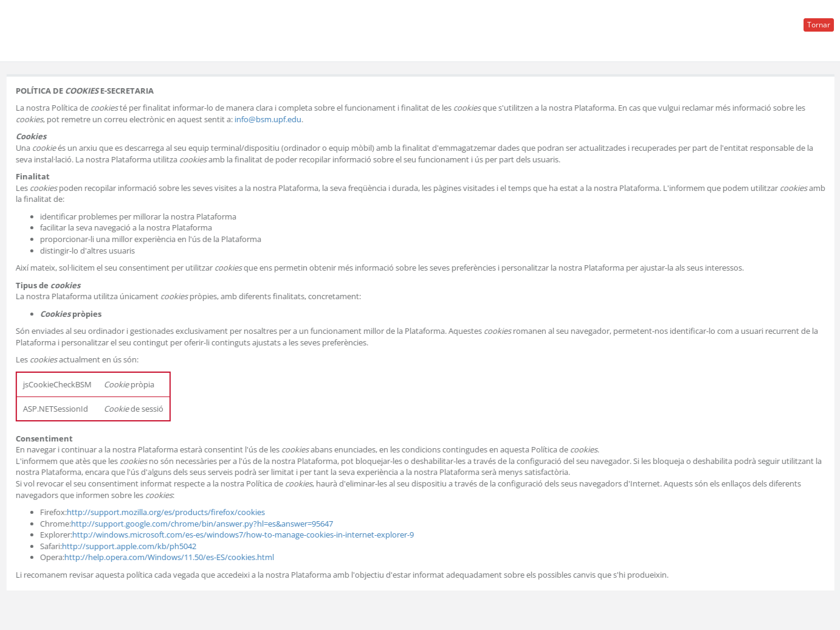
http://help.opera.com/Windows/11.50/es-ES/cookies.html (170, 557)
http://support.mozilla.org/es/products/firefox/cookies (167, 512)
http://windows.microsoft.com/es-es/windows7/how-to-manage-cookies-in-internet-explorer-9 (244, 535)
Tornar (819, 25)
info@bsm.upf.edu (269, 119)
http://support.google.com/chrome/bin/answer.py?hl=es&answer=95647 (203, 524)
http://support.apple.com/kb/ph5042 (130, 546)
